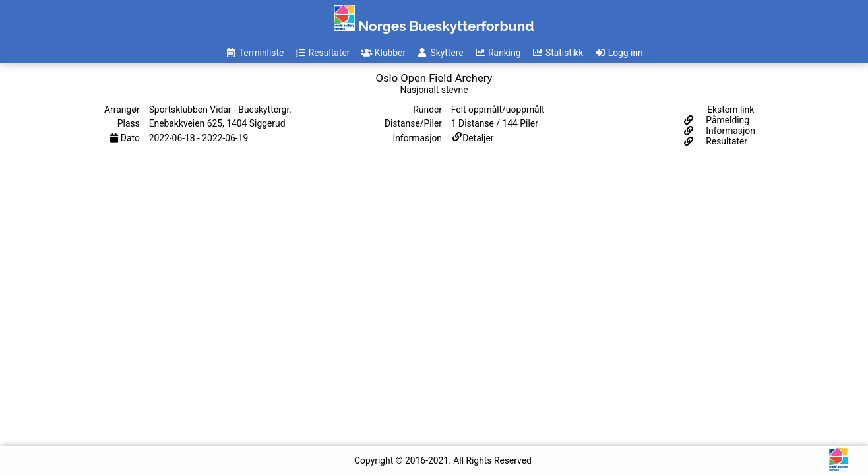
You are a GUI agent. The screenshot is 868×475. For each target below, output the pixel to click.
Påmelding (727, 120)
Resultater (726, 141)
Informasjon (729, 131)
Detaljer (478, 138)
